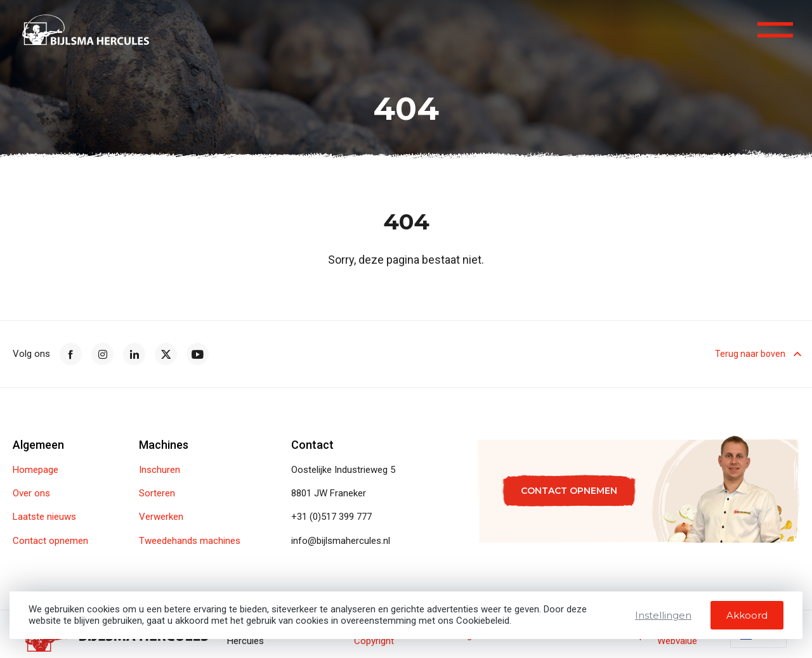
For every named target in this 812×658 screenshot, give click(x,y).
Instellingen (663, 615)
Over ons (31, 493)
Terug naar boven (757, 354)
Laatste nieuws (44, 517)
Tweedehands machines (190, 541)
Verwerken (161, 517)
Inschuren (160, 470)
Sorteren (157, 493)
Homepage (36, 470)
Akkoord (747, 615)
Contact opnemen (50, 541)
